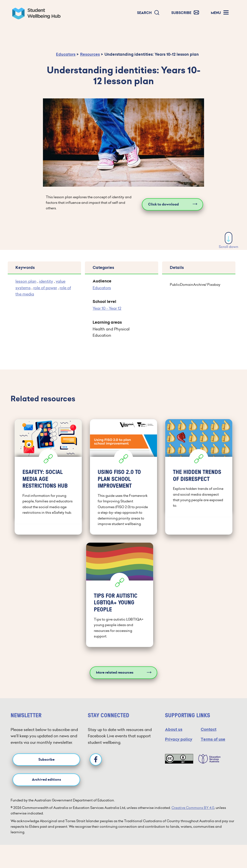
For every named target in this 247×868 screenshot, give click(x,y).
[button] (148, 13)
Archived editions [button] (46, 780)
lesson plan (26, 281)
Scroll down (229, 241)
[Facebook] (96, 759)
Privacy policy (179, 739)
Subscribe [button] (46, 760)
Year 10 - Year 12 (107, 308)
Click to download (163, 204)
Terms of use (213, 739)
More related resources (115, 673)
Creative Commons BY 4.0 (193, 808)
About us (174, 729)
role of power (45, 288)
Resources (90, 54)
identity (46, 281)
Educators (66, 54)
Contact (209, 729)
